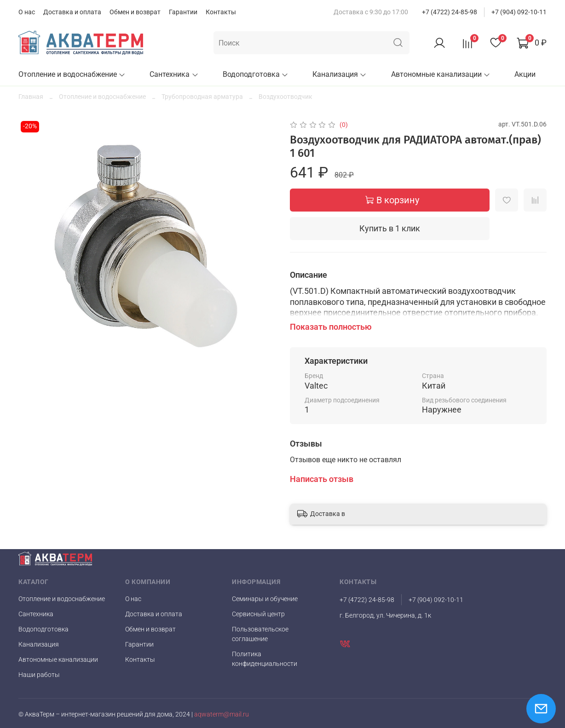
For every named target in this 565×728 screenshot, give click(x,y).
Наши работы (39, 675)
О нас (27, 12)
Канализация (340, 74)
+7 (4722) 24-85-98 (450, 12)
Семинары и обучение (265, 599)
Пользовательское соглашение (260, 634)
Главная (31, 97)
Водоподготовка (256, 74)
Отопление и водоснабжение (72, 74)
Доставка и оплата (72, 12)
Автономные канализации (441, 74)
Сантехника (174, 74)
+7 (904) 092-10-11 (519, 12)
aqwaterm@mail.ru (222, 714)
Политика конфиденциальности (265, 659)
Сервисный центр (258, 614)
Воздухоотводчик (285, 97)
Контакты (221, 12)
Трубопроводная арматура (202, 97)
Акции (525, 74)
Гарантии (183, 12)
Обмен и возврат (135, 12)
